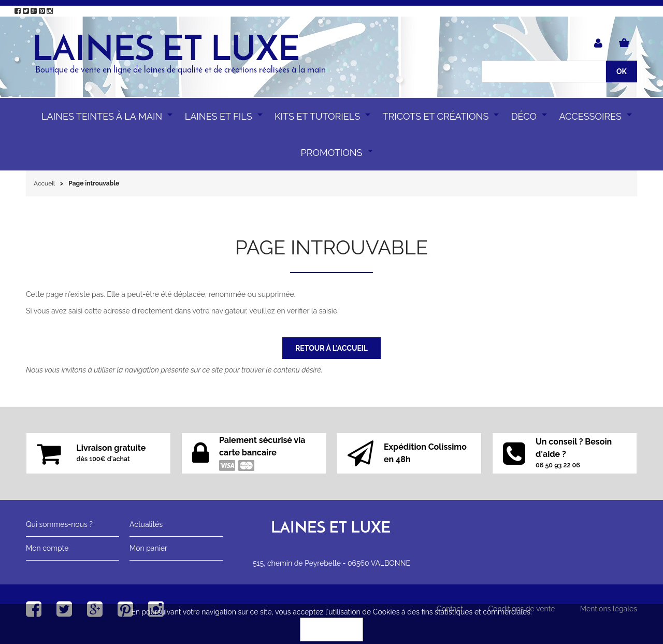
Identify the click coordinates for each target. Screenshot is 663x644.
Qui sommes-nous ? (59, 524)
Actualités (146, 524)
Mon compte (47, 548)
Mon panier (148, 548)
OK (331, 629)
